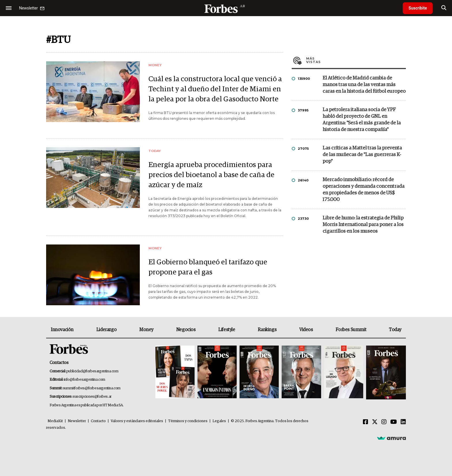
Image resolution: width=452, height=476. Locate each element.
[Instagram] (384, 422)
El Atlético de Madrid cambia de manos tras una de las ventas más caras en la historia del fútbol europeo (364, 85)
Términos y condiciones (188, 421)
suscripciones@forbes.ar (92, 397)
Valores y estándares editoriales (137, 421)
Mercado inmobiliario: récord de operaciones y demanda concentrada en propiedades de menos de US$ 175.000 (364, 190)
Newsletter (77, 421)
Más (356, 60)
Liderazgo (106, 330)
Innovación (62, 330)
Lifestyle (227, 330)
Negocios (186, 330)
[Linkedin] (403, 422)
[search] (444, 8)
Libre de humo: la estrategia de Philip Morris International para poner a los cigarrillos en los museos (363, 225)
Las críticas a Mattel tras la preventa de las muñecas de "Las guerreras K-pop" (362, 155)
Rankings (267, 330)
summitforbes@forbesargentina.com (92, 388)
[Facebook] (366, 422)
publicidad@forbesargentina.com (92, 371)
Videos (306, 330)
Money (146, 330)
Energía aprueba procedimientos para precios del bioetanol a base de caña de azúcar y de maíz (211, 175)
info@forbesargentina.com (84, 380)
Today (395, 330)
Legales (219, 421)
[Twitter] (375, 422)
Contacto (98, 421)
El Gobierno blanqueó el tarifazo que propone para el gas (208, 267)
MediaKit (55, 421)
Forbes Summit (351, 330)
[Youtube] (394, 422)
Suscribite (418, 8)
